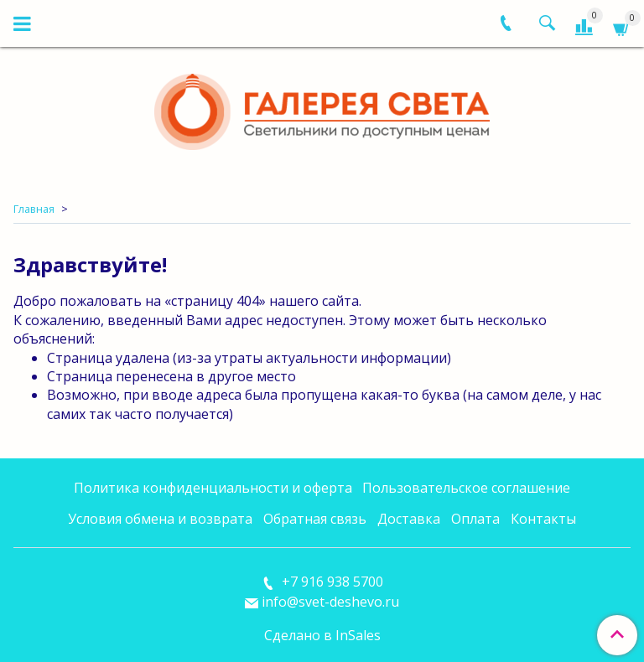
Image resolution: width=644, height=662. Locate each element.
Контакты (543, 519)
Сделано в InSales (322, 635)
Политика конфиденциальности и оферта (213, 488)
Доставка (409, 519)
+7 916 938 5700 (331, 582)
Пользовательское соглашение (466, 488)
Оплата (475, 519)
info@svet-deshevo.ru (330, 602)
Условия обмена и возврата (160, 519)
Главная (34, 209)
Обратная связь (315, 519)
